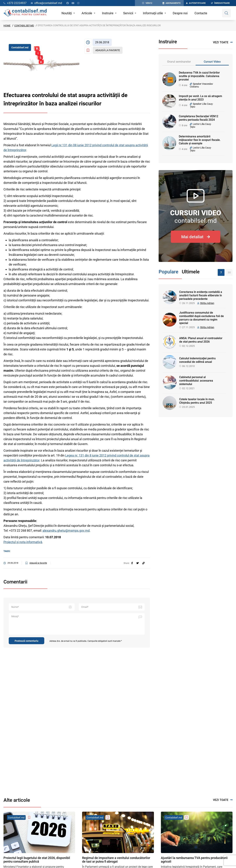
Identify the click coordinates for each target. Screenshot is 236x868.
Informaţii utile (153, 13)
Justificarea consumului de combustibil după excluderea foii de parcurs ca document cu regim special (201, 318)
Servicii (128, 13)
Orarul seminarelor (179, 62)
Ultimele (191, 272)
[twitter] (138, 563)
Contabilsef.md (24, 26)
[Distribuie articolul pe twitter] (138, 563)
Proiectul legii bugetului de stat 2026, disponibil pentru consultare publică (37, 860)
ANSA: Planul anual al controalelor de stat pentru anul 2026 (201, 340)
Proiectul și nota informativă (23, 542)
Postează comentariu (26, 641)
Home (7, 26)
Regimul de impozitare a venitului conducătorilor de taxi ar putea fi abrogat (116, 860)
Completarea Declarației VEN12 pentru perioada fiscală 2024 (199, 118)
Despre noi (180, 13)
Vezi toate (223, 42)
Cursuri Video (212, 62)
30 (229, 273)
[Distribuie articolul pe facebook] (132, 563)
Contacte (201, 13)
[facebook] (132, 563)
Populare (168, 272)
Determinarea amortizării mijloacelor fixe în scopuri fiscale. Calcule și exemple (200, 140)
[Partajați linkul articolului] (143, 563)
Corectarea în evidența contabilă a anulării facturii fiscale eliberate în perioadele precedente (201, 295)
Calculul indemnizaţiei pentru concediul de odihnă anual (197, 360)
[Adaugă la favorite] (104, 50)
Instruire (108, 13)
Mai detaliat (196, 237)
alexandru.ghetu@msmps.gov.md (66, 531)
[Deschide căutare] (226, 13)
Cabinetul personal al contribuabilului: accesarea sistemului (196, 381)
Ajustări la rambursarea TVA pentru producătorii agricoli (194, 860)
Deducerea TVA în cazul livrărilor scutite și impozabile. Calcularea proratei (199, 76)
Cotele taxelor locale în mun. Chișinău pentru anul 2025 (197, 401)
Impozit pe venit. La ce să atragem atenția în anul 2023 (200, 98)
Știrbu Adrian (207, 303)
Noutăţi (67, 13)
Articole (87, 13)
